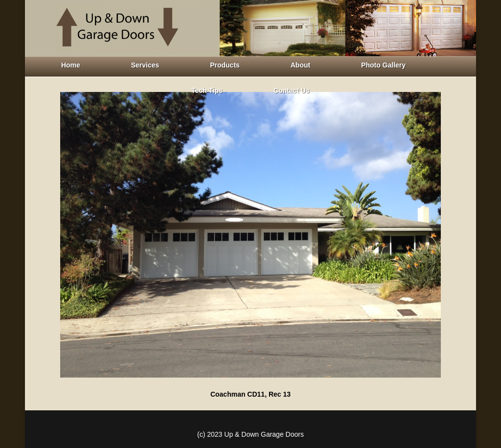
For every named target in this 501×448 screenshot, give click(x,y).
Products (225, 65)
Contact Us (292, 90)
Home (71, 65)
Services (145, 65)
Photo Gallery (383, 65)
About (300, 65)
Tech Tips (207, 90)
